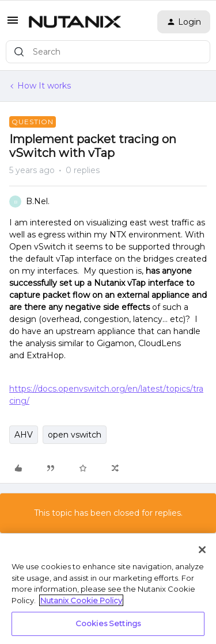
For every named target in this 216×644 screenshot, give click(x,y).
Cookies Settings (108, 623)
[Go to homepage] (75, 22)
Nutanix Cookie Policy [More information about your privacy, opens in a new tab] (81, 600)
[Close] (202, 550)
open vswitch (75, 435)
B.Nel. (38, 201)
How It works (44, 86)
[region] (108, 589)
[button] (13, 24)
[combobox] (108, 52)
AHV (24, 435)
